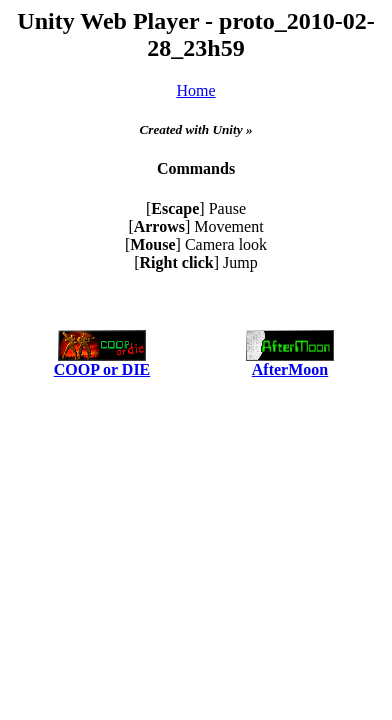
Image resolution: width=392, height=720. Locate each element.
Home (195, 90)
